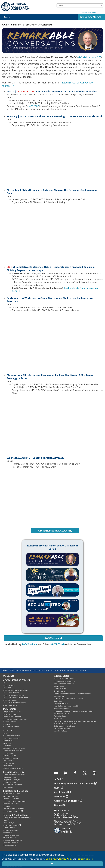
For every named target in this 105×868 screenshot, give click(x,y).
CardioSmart (7, 823)
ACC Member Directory (11, 727)
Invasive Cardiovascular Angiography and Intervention (73, 711)
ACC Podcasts (8, 787)
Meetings (7, 806)
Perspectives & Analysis (12, 780)
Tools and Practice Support (17, 815)
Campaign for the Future (12, 712)
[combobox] (78, 6)
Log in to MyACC (90, 17)
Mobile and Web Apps (11, 835)
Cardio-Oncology (60, 689)
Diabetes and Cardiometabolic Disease (68, 699)
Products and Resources (12, 799)
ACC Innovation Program (12, 736)
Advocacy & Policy (10, 777)
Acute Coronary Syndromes (64, 679)
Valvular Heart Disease (62, 728)
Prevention (58, 718)
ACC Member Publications (12, 785)
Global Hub (7, 743)
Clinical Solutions (9, 828)
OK (52, 864)
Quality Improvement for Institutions (16, 818)
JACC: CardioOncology (11, 693)
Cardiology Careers (10, 843)
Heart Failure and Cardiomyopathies (67, 706)
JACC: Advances (9, 685)
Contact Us (60, 805)
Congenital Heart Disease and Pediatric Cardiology (72, 694)
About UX (7, 733)
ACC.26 (33, 106)
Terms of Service (85, 859)
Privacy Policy (66, 859)
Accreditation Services (11, 825)
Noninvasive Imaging (61, 714)
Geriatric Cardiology (61, 704)
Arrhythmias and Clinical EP (64, 684)
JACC (5, 683)
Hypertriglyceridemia (62, 709)
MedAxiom (60, 796)
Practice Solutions (9, 845)
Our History (7, 746)
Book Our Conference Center (13, 768)
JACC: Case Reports (10, 700)
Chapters (6, 724)
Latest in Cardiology (14, 772)
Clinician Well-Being (10, 830)
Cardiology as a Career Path (13, 840)
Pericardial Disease (61, 716)
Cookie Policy (52, 859)
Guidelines (9, 676)
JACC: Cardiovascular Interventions (15, 698)
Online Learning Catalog (12, 794)
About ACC (24, 670)
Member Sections (9, 722)
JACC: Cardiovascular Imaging (14, 695)
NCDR (5, 820)
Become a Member (10, 714)
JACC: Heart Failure (10, 705)
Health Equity (8, 741)
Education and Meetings (16, 791)
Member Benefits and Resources (15, 719)
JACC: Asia (7, 688)
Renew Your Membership (12, 717)
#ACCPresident (30, 644)
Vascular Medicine (61, 731)
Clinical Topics (62, 676)
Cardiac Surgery (60, 686)
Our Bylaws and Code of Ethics (14, 748)
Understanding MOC (10, 796)
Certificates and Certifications (13, 809)
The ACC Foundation (10, 758)
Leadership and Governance (39, 670)
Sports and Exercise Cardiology (65, 724)
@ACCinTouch (57, 644)
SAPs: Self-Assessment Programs (15, 801)
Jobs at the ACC (9, 761)
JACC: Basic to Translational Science (16, 690)
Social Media (8, 766)
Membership (10, 709)
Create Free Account (88, 12)
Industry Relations (10, 756)
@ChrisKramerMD (88, 57)
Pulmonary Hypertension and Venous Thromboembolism (75, 721)
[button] (101, 6)
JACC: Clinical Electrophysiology (14, 703)
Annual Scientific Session (12, 811)
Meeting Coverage (10, 782)
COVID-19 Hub (59, 696)
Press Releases (9, 763)
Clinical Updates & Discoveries (14, 775)
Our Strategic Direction (11, 738)
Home (16, 670)
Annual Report (8, 753)
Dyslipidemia (59, 701)
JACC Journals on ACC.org (16, 680)
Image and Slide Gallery (12, 804)
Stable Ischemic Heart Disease (65, 726)
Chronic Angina (59, 691)
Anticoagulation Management (64, 681)
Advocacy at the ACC (10, 838)
